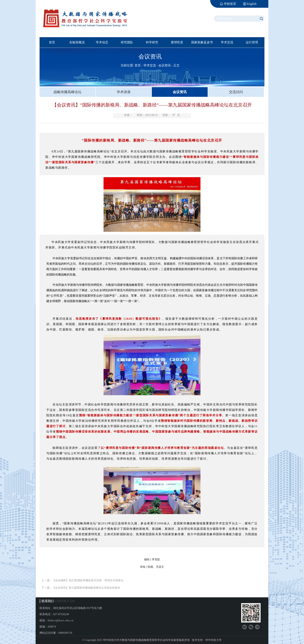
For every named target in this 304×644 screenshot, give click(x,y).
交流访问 (236, 92)
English (252, 4)
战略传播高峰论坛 (67, 92)
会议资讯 (165, 65)
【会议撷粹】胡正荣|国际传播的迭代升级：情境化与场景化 (88, 580)
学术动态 (102, 42)
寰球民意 (177, 42)
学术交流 (227, 42)
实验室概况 (77, 42)
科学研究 (152, 42)
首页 (52, 42)
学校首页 (230, 4)
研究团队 (127, 42)
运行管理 (252, 42)
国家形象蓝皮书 (202, 42)
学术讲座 (124, 92)
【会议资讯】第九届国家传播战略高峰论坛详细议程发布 (86, 588)
